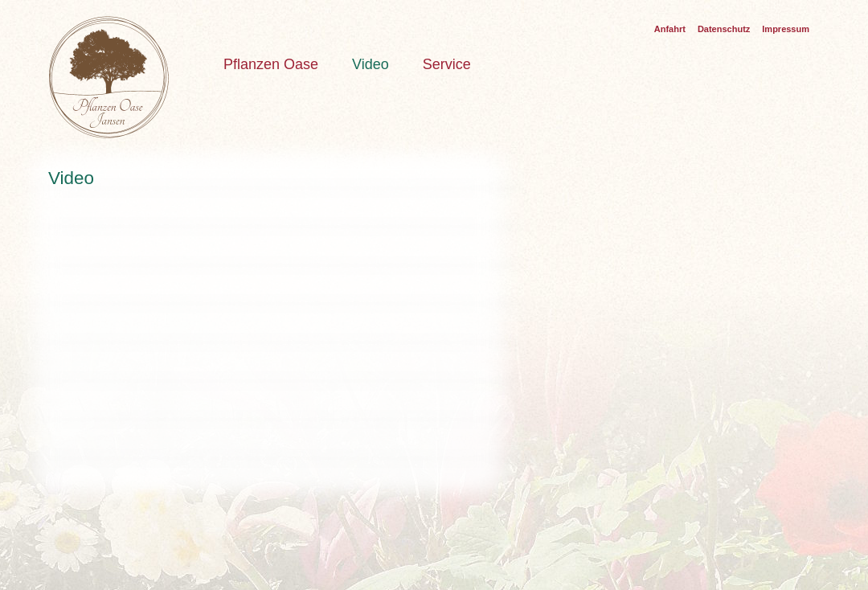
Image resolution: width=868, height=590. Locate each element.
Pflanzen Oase (271, 64)
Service (447, 64)
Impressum (786, 29)
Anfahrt (670, 29)
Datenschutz (724, 29)
